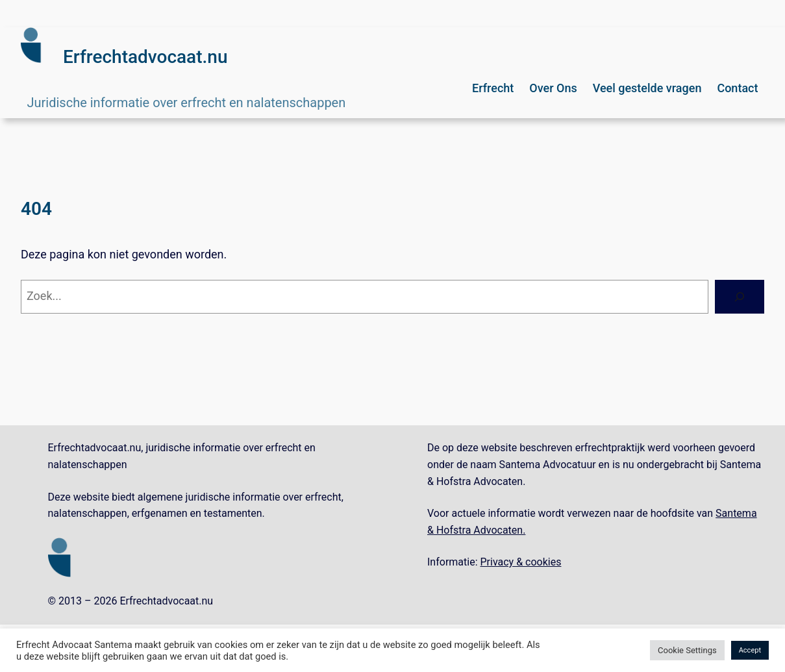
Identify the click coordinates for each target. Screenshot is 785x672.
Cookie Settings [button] (687, 650)
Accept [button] (750, 650)
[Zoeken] (740, 297)
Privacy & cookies (521, 562)
